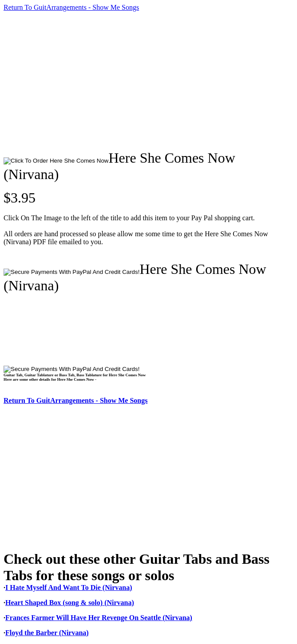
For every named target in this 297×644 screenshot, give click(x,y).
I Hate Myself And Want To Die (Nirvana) (69, 587)
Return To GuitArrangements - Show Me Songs (71, 7)
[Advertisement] (150, 81)
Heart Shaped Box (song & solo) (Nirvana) (70, 603)
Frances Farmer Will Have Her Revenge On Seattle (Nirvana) (99, 618)
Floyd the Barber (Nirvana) (47, 633)
